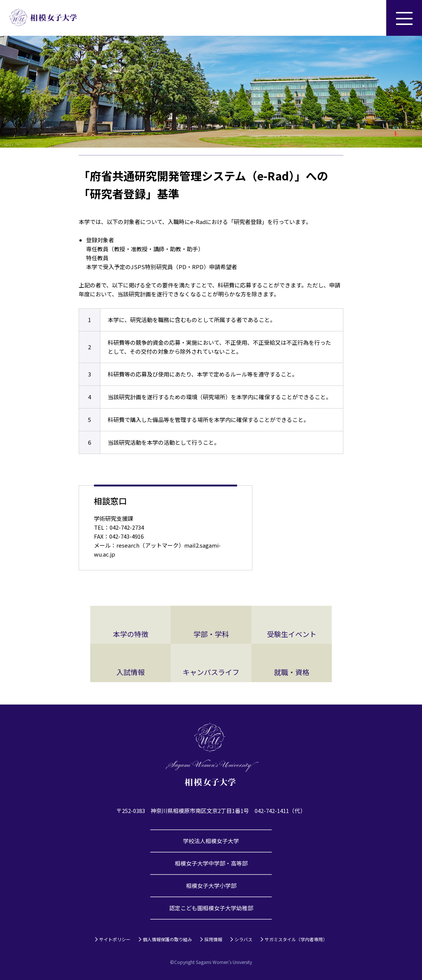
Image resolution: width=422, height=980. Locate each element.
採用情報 (213, 939)
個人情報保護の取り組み (167, 939)
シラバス (243, 939)
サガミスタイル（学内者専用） (296, 939)
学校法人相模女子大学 (211, 841)
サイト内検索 (368, 18)
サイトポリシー (115, 939)
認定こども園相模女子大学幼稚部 (211, 908)
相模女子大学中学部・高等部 (211, 863)
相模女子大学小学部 (211, 886)
